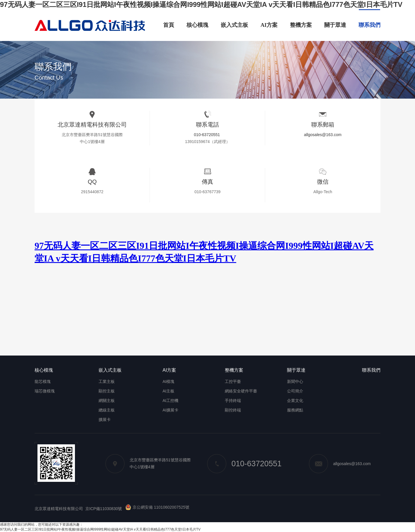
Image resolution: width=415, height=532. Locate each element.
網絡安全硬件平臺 (241, 391)
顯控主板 (107, 391)
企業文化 (295, 401)
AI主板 (168, 391)
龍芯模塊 (43, 381)
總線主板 (107, 410)
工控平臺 (233, 381)
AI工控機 (170, 401)
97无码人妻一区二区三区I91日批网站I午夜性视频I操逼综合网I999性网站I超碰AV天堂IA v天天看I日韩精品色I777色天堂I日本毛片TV (201, 4)
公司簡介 (295, 391)
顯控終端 (233, 410)
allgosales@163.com (323, 135)
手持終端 (233, 401)
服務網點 (295, 410)
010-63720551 (207, 135)
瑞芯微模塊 (45, 391)
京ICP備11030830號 (104, 509)
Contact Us (49, 78)
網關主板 (107, 401)
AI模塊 (168, 381)
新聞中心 (295, 381)
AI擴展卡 (170, 410)
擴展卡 (105, 420)
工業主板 (107, 381)
